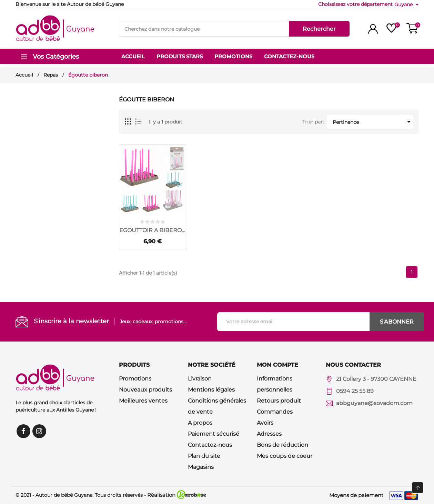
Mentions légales (211, 390)
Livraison (200, 379)
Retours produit (279, 401)
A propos (200, 423)
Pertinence (373, 122)
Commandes (275, 412)
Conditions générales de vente (217, 406)
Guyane (404, 4)
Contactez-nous (210, 445)
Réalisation (177, 495)
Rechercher (319, 29)
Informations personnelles (275, 384)
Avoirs (265, 423)
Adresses (269, 434)
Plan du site (204, 456)
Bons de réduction (282, 445)
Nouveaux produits (145, 390)
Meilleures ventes (143, 401)
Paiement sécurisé (214, 434)
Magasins (201, 467)
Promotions (135, 379)
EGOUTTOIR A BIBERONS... (153, 230)
